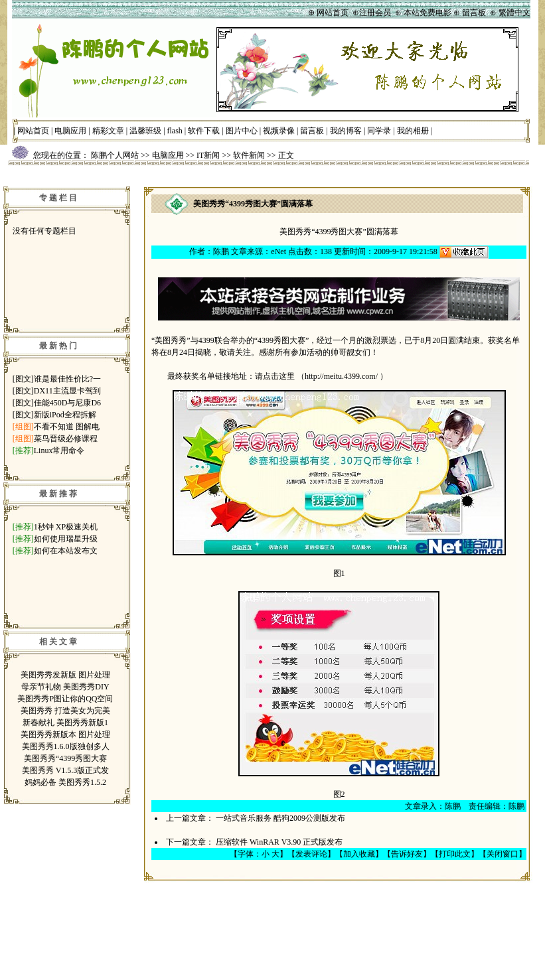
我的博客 (346, 131)
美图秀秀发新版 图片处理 (65, 675)
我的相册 (413, 131)
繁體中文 (514, 13)
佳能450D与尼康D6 (67, 403)
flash (175, 131)
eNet (278, 251)
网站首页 (33, 131)
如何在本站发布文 (66, 551)
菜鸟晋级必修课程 (66, 439)
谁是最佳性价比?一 (67, 379)
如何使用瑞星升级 (66, 539)
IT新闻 (208, 155)
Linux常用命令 (59, 451)
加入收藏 (359, 854)
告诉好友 (407, 854)
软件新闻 (249, 155)
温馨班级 (145, 131)
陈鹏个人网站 (115, 155)
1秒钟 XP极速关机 (66, 527)
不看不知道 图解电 (67, 427)
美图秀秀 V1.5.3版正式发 (66, 770)
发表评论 (311, 854)
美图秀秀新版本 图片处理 (65, 735)
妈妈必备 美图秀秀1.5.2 (65, 782)
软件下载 (204, 131)
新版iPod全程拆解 (65, 415)
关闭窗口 (503, 854)
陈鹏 (221, 251)
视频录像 (279, 131)
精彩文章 (108, 131)
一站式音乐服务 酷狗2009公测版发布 (280, 818)
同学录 (379, 131)
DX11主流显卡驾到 (67, 391)
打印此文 (455, 854)
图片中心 (242, 131)
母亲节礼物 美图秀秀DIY (65, 687)
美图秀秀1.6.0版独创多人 (66, 746)
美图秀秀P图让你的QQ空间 (65, 699)
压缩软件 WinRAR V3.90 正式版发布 (279, 842)
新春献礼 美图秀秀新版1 (65, 723)
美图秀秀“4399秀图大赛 (65, 758)
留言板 (312, 131)
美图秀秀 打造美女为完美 (65, 711)
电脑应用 (70, 131)
